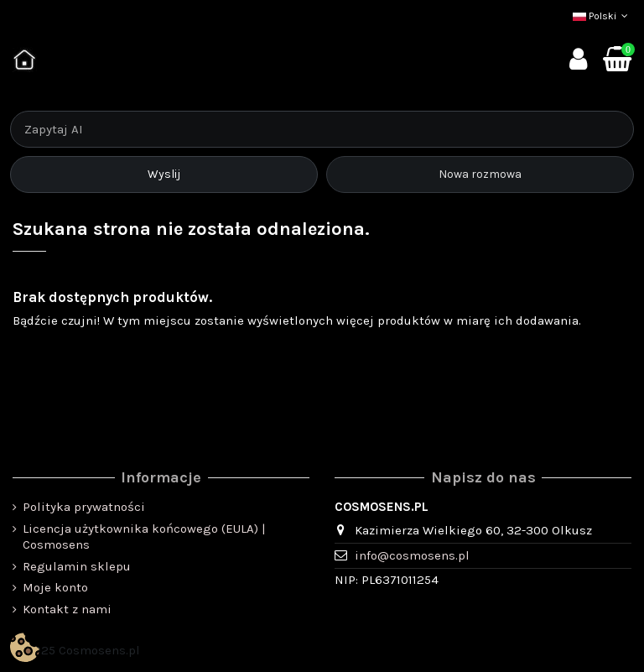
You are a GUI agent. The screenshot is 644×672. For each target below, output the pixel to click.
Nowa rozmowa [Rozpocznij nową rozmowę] (480, 174)
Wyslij (164, 174)
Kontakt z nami (67, 609)
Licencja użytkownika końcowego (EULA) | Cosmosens (144, 537)
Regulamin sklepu (77, 566)
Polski (602, 16)
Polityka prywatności (84, 507)
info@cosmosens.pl (412, 555)
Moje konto (55, 587)
